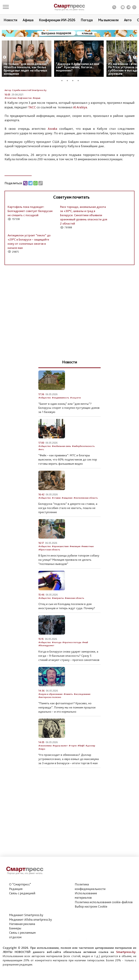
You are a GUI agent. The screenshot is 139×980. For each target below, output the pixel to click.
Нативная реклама (22, 944)
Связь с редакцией (22, 913)
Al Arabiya (80, 128)
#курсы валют (60, 766)
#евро (42, 770)
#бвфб (81, 766)
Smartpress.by (126, 972)
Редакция (16, 909)
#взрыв (36, 119)
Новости (10, 20)
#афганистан (25, 119)
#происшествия (60, 567)
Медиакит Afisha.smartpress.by (30, 940)
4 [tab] (79, 80)
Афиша (28, 20)
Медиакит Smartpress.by (26, 935)
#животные (88, 567)
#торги (73, 766)
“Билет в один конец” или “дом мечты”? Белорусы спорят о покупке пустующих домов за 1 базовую (69, 429)
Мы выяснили (108, 20)
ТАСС (32, 128)
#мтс (41, 470)
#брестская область (49, 570)
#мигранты (58, 619)
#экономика (45, 766)
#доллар (90, 766)
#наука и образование (50, 715)
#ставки (56, 519)
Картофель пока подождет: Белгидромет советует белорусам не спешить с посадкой (30, 232)
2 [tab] (69, 80)
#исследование (82, 715)
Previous (5, 57)
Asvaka (52, 149)
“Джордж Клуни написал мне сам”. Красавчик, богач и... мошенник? (78, 67)
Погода (87, 20)
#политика (10, 119)
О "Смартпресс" (20, 905)
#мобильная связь (61, 467)
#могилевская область (86, 519)
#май (85, 663)
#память (68, 715)
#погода (57, 663)
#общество (45, 418)
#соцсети (75, 418)
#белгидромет (46, 666)
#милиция (75, 567)
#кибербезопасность (83, 467)
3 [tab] (74, 80)
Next (135, 57)
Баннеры (15, 949)
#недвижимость (60, 418)
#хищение (67, 519)
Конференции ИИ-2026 (57, 20)
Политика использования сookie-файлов (104, 922)
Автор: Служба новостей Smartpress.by (26, 111)
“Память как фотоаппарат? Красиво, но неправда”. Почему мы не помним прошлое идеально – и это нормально (67, 728)
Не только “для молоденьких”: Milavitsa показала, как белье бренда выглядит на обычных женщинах (26, 69)
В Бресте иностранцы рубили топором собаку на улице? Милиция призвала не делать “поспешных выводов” (69, 580)
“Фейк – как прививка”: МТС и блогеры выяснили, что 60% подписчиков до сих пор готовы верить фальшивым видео (68, 480)
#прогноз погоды (72, 663)
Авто (128, 20)
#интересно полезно (50, 718)
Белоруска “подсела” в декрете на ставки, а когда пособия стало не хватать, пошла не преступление (68, 529)
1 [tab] (63, 80)
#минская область (74, 619)
